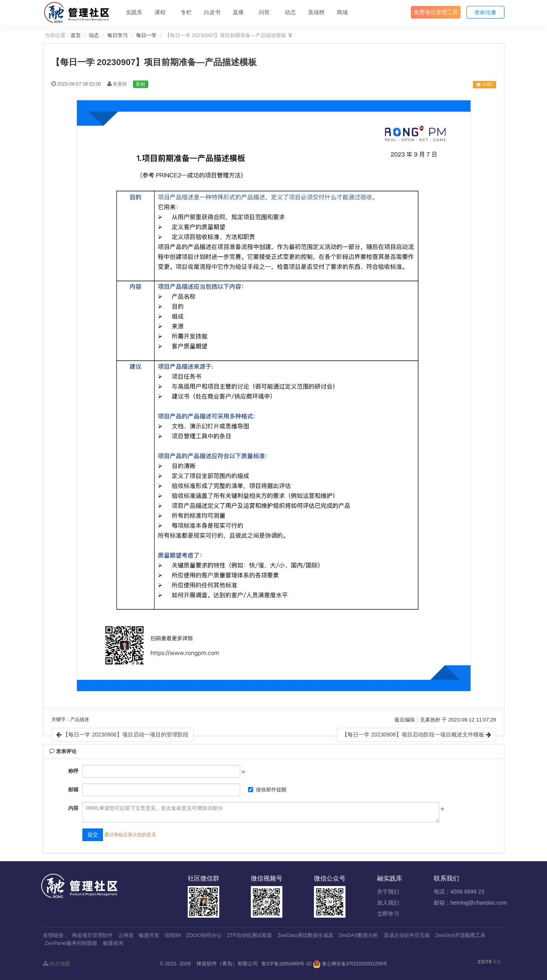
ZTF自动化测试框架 (249, 935)
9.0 (489, 962)
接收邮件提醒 (267, 790)
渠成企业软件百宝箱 (407, 935)
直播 (238, 12)
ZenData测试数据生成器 (305, 935)
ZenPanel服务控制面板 (71, 943)
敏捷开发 (149, 935)
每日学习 (118, 35)
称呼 (73, 771)
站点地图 (57, 964)
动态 (290, 12)
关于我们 (388, 892)
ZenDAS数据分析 (358, 935)
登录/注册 (485, 12)
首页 (76, 35)
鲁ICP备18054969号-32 (287, 964)
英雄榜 (316, 12)
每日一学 (146, 35)
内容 (73, 808)
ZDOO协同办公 (204, 935)
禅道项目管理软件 (92, 935)
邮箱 (73, 790)
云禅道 (126, 935)
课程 (160, 12)
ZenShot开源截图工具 (460, 935)
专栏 (186, 12)
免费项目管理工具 (436, 12)
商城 (342, 12)
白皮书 (212, 12)
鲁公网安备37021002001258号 (350, 964)
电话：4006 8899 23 (459, 892)
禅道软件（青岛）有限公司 (227, 964)
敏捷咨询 (113, 943)
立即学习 (388, 914)
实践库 (134, 12)
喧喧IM (173, 935)
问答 (264, 12)
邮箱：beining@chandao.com (470, 903)
